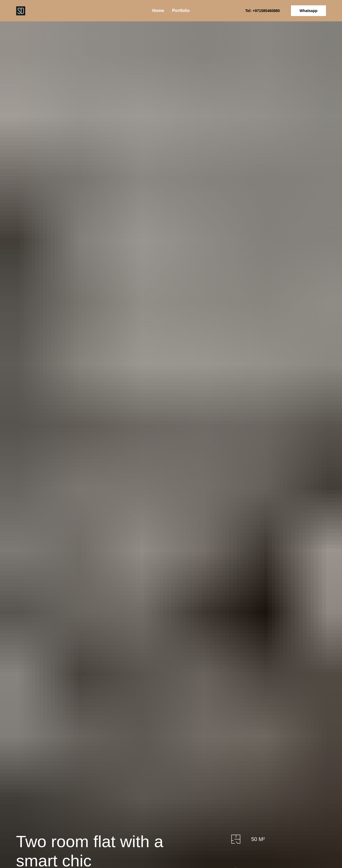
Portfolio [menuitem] (181, 11)
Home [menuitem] (158, 11)
